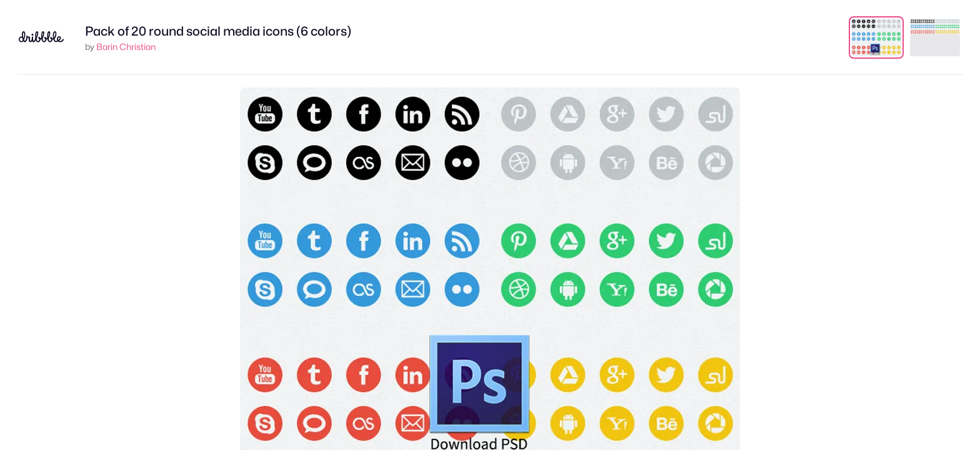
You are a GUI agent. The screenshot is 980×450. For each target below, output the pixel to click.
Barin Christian (126, 47)
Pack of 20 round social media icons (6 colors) (218, 31)
